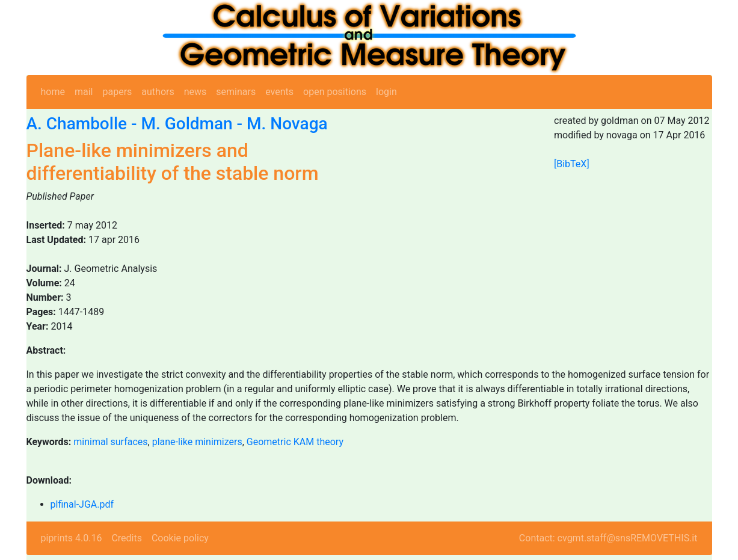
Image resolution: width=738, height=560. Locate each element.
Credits (127, 538)
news (195, 92)
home (53, 92)
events (279, 92)
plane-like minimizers (197, 442)
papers (117, 92)
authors (158, 92)
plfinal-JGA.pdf (82, 504)
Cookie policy (180, 538)
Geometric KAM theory (295, 442)
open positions (335, 92)
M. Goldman (186, 124)
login (386, 92)
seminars (236, 92)
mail (84, 92)
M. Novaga (287, 124)
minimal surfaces (110, 442)
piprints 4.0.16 (72, 538)
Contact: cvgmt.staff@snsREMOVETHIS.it (608, 538)
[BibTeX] (572, 164)
